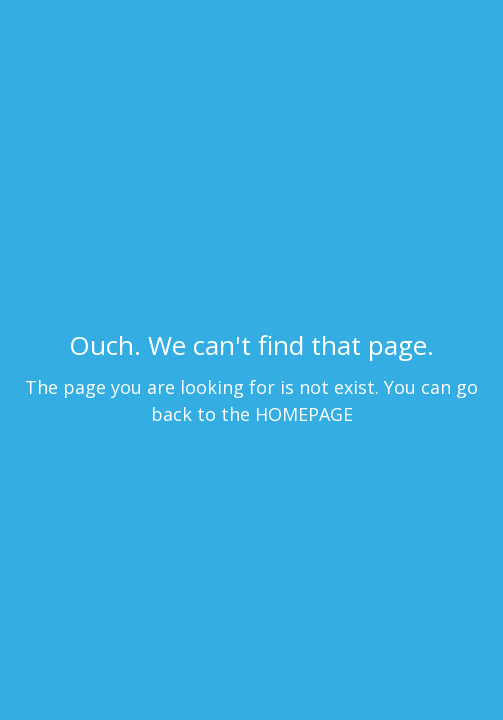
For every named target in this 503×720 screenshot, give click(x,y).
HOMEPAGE (304, 414)
